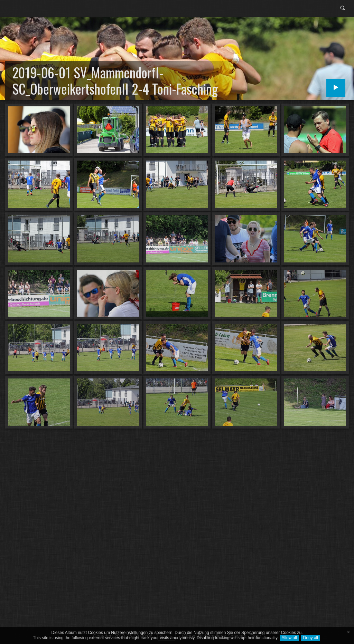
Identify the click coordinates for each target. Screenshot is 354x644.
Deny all (311, 638)
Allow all (289, 638)
